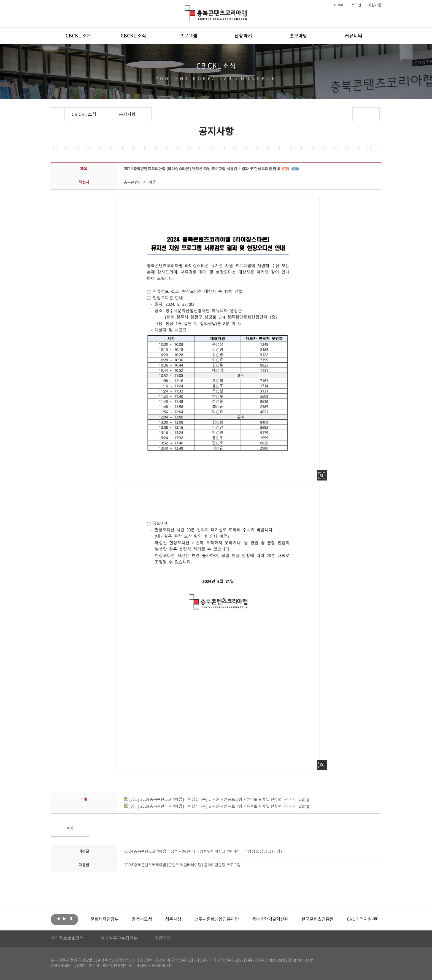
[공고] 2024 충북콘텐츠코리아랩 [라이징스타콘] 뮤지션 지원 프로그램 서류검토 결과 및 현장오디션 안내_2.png (216, 807)
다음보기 (64, 919)
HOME (339, 5)
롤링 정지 (71, 919)
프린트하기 (373, 114)
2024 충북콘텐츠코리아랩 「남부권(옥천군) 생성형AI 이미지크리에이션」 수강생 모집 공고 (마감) (203, 852)
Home (52, 111)
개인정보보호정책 (67, 939)
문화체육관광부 (104, 919)
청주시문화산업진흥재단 (217, 919)
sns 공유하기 (359, 114)
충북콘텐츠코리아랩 (186, 9)
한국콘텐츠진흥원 (318, 919)
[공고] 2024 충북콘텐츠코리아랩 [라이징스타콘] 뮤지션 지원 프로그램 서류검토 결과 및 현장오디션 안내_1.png (216, 800)
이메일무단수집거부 (119, 939)
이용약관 (163, 939)
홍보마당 (298, 36)
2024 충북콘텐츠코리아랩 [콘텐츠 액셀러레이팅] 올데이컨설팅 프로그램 (182, 865)
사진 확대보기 (322, 475)
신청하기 (243, 36)
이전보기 (58, 919)
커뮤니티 (353, 36)
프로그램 (188, 36)
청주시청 (173, 919)
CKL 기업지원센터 (363, 919)
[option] (104, 919)
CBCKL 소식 (133, 36)
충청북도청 (142, 919)
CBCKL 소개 (78, 36)
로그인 (356, 5)
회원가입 (375, 5)
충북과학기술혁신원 (270, 919)
